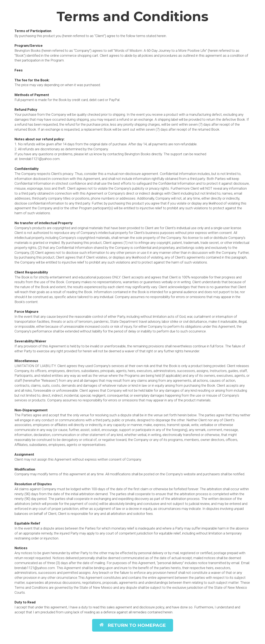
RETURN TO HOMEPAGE (133, 625)
